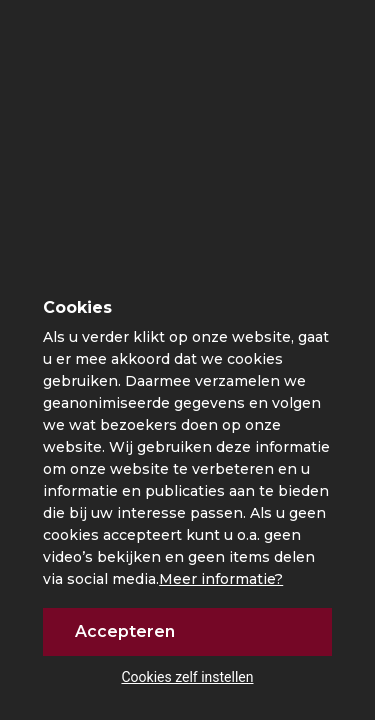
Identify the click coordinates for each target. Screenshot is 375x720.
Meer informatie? (221, 579)
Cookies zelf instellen (187, 677)
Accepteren (125, 631)
